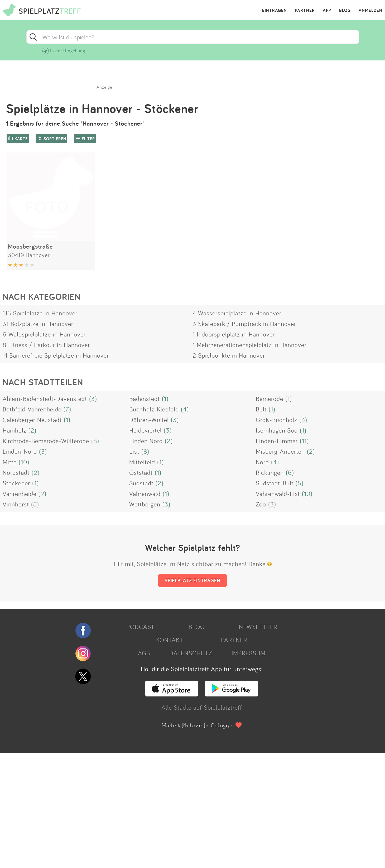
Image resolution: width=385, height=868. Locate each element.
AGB (144, 653)
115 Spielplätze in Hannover (40, 313)
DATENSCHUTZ (191, 653)
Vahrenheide (20, 494)
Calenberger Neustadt (32, 420)
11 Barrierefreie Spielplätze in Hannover (56, 355)
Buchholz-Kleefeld (154, 409)
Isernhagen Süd (277, 430)
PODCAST (140, 627)
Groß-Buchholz (276, 420)
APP (327, 11)
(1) (165, 399)
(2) (32, 430)
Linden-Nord (20, 451)
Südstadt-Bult (275, 483)
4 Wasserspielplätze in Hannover (237, 313)
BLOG (345, 11)
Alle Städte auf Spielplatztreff (202, 707)
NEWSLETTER (258, 627)
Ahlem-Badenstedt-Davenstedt (45, 399)
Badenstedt (145, 399)
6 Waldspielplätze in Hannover (44, 334)
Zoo (261, 504)
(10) (24, 462)
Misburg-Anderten (280, 451)
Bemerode (269, 399)
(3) (93, 399)
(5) (300, 483)
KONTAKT (170, 640)
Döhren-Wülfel (149, 420)
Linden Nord (146, 441)
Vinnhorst (16, 504)
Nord (262, 462)
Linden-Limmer (277, 441)
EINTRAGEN (275, 11)
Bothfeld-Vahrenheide (32, 409)
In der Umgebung (68, 51)
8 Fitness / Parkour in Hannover (46, 345)
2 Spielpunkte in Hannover (229, 355)
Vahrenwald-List (278, 494)
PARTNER (305, 11)
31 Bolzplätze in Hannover (38, 324)
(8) (95, 441)
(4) (185, 409)
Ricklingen (270, 472)
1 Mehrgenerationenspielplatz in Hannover (249, 345)
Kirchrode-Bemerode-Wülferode (46, 441)
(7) (67, 409)
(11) (304, 441)
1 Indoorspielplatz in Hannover (234, 334)
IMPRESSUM (249, 653)
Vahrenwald (145, 494)
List (134, 451)
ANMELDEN (370, 11)
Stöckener (16, 483)
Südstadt (141, 483)
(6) (290, 472)
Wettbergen (145, 504)
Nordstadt (16, 472)
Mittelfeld (142, 462)
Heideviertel (145, 430)
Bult (261, 409)
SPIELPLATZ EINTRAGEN (192, 580)
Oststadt (141, 472)
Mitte (10, 462)
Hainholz (15, 430)
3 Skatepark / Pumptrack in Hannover (244, 324)
